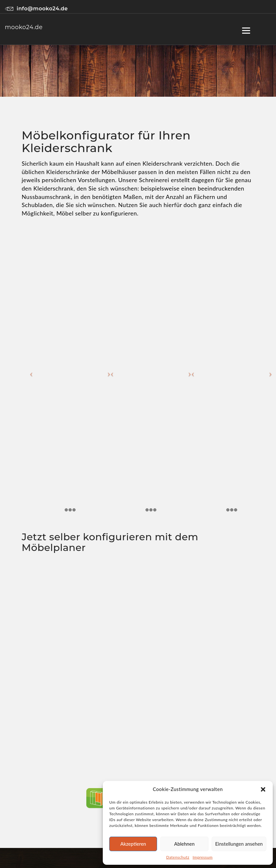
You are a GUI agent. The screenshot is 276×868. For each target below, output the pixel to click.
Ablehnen (184, 844)
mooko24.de (24, 27)
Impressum (203, 857)
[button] (263, 789)
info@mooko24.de (36, 9)
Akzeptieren (133, 844)
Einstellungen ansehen (239, 844)
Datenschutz (178, 857)
